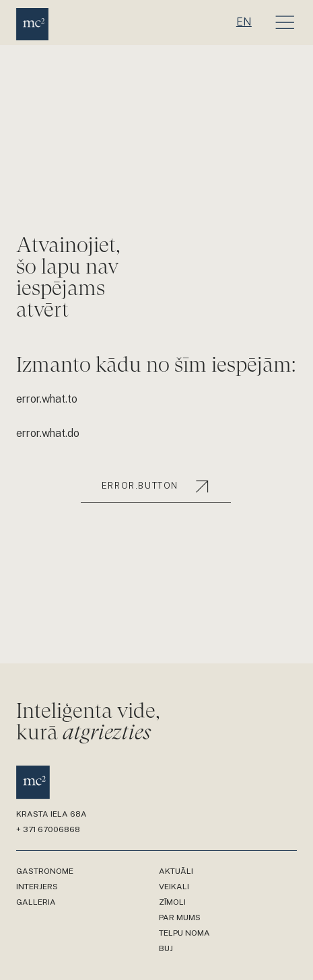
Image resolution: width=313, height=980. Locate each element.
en (244, 22)
